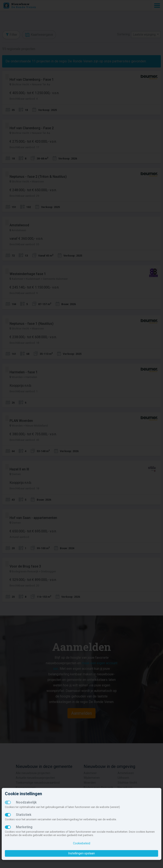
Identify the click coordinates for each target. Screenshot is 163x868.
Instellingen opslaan (82, 853)
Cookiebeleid (82, 843)
